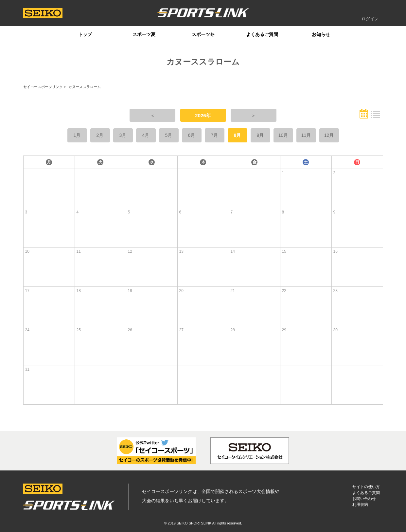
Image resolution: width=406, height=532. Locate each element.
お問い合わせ (364, 499)
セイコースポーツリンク (43, 87)
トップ (85, 34)
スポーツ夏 (144, 34)
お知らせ (321, 34)
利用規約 (360, 504)
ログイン (370, 19)
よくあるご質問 (262, 34)
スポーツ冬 (203, 34)
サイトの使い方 (366, 487)
